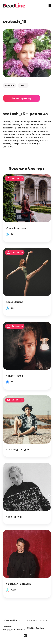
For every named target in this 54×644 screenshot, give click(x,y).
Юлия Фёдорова (16, 228)
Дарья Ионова (14, 302)
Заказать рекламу (22, 98)
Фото (23, 85)
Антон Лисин (14, 517)
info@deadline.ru (11, 620)
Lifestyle (10, 85)
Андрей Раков (14, 376)
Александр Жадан (17, 450)
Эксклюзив (17, 179)
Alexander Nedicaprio (19, 584)
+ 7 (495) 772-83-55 (37, 620)
